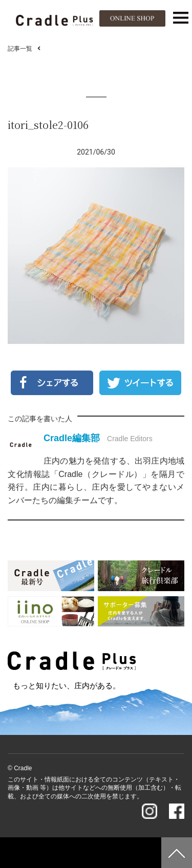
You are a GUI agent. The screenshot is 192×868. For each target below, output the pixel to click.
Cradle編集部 (72, 438)
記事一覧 (20, 49)
